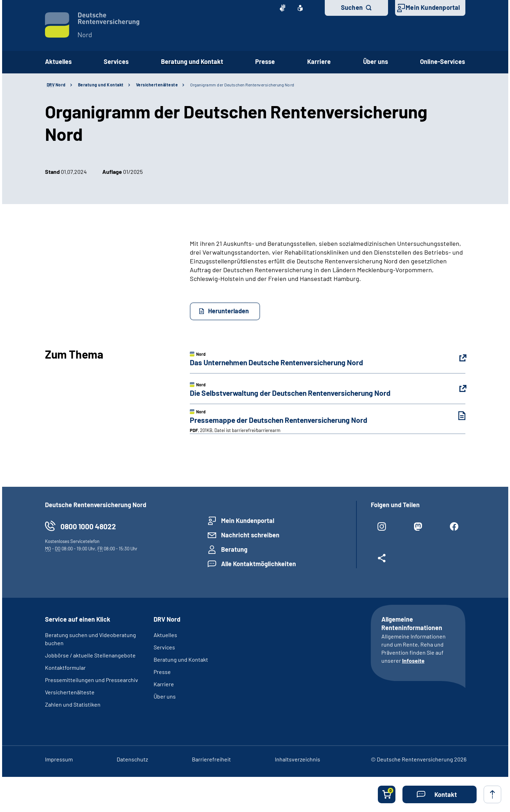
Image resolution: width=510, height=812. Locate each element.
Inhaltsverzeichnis (298, 759)
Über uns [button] (376, 61)
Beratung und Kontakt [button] (192, 61)
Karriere (164, 684)
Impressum (59, 759)
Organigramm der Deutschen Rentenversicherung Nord (242, 85)
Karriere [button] (319, 61)
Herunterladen (228, 311)
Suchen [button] (352, 7)
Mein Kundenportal (433, 7)
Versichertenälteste (157, 85)
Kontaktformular (65, 667)
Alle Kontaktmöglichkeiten (259, 564)
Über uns (165, 696)
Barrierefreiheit (211, 759)
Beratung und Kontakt (101, 85)
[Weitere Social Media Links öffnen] (382, 561)
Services (164, 647)
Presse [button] (265, 61)
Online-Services (443, 61)
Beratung (234, 549)
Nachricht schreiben (250, 535)
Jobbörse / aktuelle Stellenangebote (90, 655)
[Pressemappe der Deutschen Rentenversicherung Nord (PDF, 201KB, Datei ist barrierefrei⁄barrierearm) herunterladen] (457, 416)
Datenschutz (132, 759)
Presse (162, 672)
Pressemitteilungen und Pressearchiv (92, 680)
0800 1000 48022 (88, 526)
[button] (440, 794)
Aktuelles (58, 61)
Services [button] (116, 61)
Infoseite (413, 660)
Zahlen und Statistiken (73, 704)
